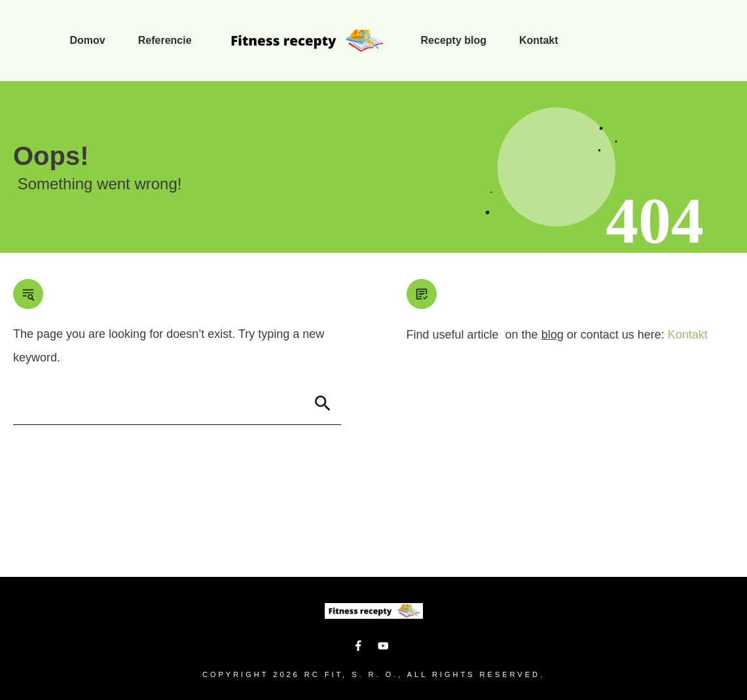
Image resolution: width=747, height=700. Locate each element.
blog (553, 335)
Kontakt (688, 335)
